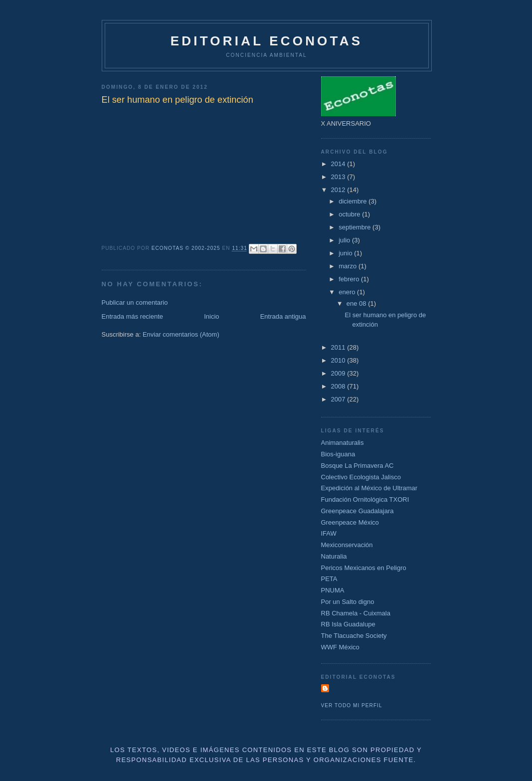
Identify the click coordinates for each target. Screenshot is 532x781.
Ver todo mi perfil (352, 705)
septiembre (355, 227)
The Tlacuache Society (354, 636)
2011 (339, 347)
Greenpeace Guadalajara (357, 511)
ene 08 (357, 303)
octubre (350, 214)
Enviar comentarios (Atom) (181, 334)
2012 (339, 190)
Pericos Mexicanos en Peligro (364, 568)
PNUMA (333, 590)
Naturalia (334, 556)
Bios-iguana (338, 454)
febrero (350, 279)
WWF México (340, 647)
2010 (339, 360)
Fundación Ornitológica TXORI (365, 499)
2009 (339, 373)
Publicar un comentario (135, 302)
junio (346, 253)
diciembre (354, 201)
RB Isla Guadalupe (348, 624)
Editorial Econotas (266, 41)
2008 (339, 386)
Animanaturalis (343, 443)
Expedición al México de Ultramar (369, 488)
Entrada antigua (283, 316)
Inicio (211, 316)
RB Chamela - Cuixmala (356, 613)
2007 (339, 399)
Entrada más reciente (133, 316)
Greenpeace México (350, 522)
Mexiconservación (347, 545)
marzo (349, 266)
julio (345, 240)
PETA (329, 579)
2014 (339, 164)
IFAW (329, 533)
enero (348, 292)
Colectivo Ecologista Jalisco (361, 477)
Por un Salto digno (348, 602)
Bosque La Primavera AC (357, 466)
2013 (339, 177)
